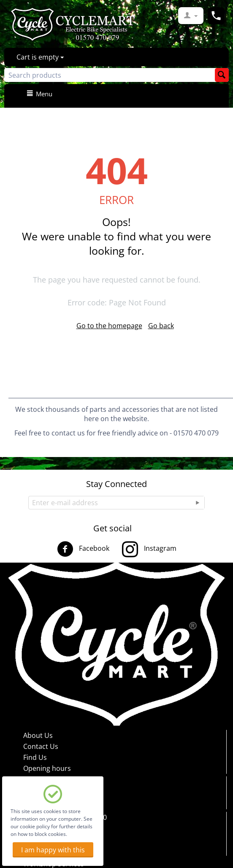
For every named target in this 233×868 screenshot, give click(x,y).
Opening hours (47, 768)
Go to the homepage (109, 326)
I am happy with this (53, 850)
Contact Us (41, 746)
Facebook (83, 549)
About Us (38, 735)
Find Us (35, 757)
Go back (161, 326)
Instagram (149, 549)
